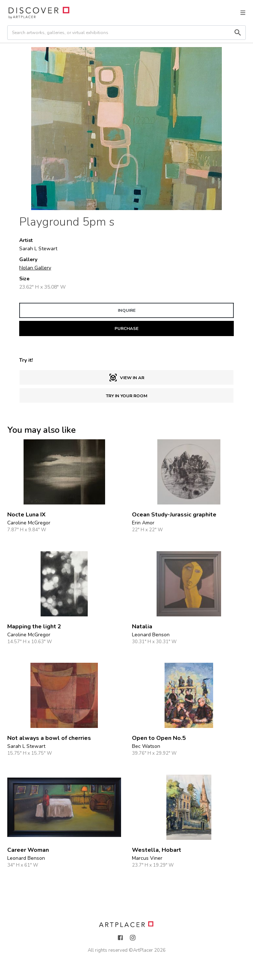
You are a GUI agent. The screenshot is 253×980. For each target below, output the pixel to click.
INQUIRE (127, 310)
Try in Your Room (126, 396)
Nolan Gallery (35, 268)
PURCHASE (126, 328)
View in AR (126, 378)
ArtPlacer (143, 950)
